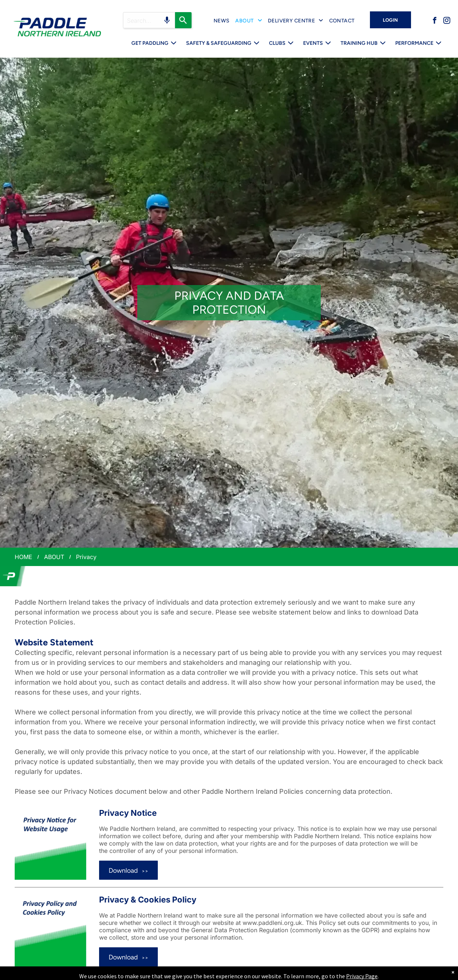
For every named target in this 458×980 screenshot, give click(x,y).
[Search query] (149, 20)
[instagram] (447, 21)
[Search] (183, 20)
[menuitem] (222, 21)
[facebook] (435, 21)
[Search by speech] (167, 20)
